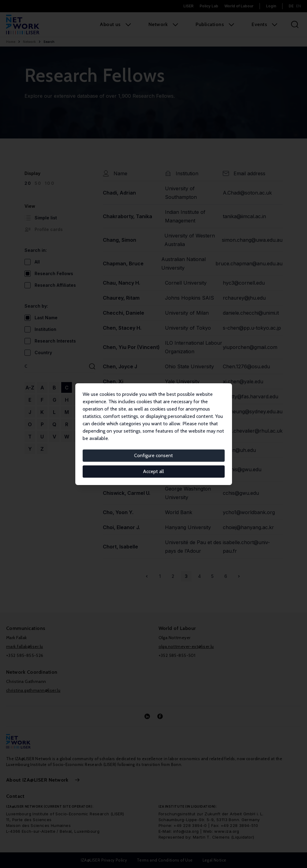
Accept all (153, 471)
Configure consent (153, 455)
